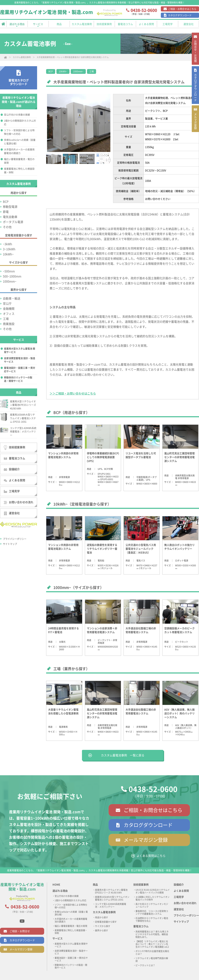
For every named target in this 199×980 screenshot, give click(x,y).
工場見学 (12, 491)
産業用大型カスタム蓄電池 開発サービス (20, 350)
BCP (51, 71)
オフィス (9, 314)
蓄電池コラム (14, 458)
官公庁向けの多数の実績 (17, 115)
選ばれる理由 (60, 891)
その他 (7, 227)
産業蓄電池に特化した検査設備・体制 (19, 171)
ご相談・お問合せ (20, 931)
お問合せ (195, 54)
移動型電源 (10, 207)
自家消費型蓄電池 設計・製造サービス (20, 360)
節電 (6, 212)
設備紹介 (12, 469)
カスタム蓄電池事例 (22, 57)
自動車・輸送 (12, 298)
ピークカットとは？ (145, 965)
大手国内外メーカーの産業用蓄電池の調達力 (19, 151)
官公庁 (7, 304)
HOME (56, 885)
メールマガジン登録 (146, 840)
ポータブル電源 (13, 222)
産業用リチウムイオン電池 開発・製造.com (46, 12)
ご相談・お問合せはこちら (182, 9)
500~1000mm (12, 276)
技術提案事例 (14, 448)
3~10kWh (9, 249)
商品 (95, 885)
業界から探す (101, 930)
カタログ (195, 95)
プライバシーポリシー (15, 539)
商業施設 (9, 324)
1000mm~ (78, 71)
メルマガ (195, 134)
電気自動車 (10, 217)
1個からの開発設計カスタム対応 (20, 122)
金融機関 (9, 309)
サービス (58, 938)
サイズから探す (103, 926)
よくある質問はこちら (151, 856)
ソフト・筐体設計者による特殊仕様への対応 (19, 132)
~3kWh (8, 244)
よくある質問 (14, 480)
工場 (92, 71)
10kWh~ (63, 71)
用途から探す (101, 917)
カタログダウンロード (180, 15)
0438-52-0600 (153, 789)
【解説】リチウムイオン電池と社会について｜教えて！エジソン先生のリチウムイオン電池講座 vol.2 (152, 944)
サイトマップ (10, 544)
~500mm (9, 271)
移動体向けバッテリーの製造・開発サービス (18, 379)
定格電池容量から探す (106, 922)
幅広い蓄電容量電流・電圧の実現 (19, 161)
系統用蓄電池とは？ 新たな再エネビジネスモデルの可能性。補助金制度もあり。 (152, 934)
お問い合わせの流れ (19, 502)
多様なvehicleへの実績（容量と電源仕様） (20, 142)
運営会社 (12, 513)
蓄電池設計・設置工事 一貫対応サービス (20, 370)
